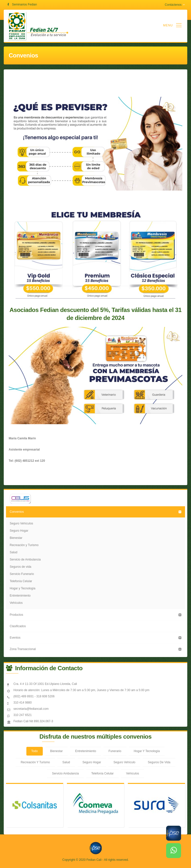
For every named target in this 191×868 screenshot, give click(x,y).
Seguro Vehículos (21, 523)
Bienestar (16, 538)
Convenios (17, 512)
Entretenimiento (20, 596)
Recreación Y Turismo (35, 762)
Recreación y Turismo (24, 545)
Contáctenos (175, 5)
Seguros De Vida (159, 762)
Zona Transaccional (23, 649)
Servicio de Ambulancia (25, 560)
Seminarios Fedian (24, 4)
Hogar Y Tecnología (147, 751)
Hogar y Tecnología (23, 588)
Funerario (115, 751)
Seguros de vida (21, 567)
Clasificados (18, 626)
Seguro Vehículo (124, 762)
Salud (14, 552)
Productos (16, 615)
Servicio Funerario (22, 574)
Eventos (15, 638)
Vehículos (16, 603)
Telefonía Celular (21, 581)
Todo (35, 751)
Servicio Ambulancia (65, 773)
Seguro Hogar (19, 531)
